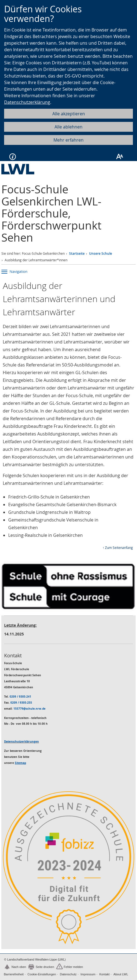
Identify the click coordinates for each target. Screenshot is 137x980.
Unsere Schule (101, 253)
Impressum (88, 974)
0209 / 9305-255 (21, 703)
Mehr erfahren (68, 140)
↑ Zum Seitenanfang (118, 548)
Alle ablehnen (68, 127)
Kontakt (104, 974)
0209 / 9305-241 (20, 697)
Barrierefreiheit (14, 974)
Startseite (77, 253)
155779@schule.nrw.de (29, 709)
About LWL (121, 974)
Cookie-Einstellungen (42, 974)
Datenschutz (68, 974)
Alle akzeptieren (69, 114)
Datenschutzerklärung (27, 102)
